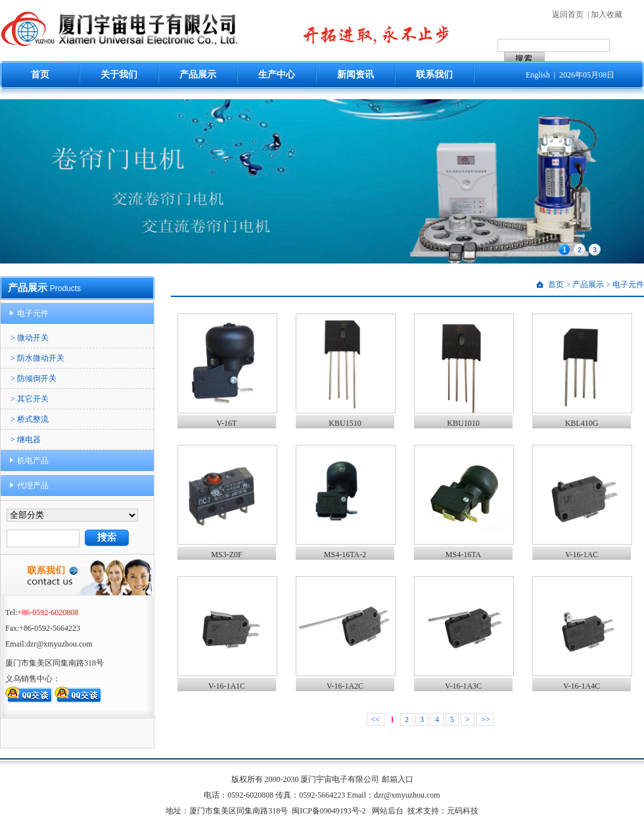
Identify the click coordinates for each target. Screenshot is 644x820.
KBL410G (582, 423)
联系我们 (434, 75)
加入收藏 (607, 14)
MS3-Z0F (226, 555)
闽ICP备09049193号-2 (329, 811)
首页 (40, 75)
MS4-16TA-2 (345, 555)
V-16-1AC (582, 555)
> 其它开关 (30, 399)
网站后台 (388, 811)
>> (486, 719)
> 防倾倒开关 (34, 378)
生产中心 (277, 75)
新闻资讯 (356, 75)
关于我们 (119, 75)
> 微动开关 (30, 338)
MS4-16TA (463, 555)
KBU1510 (345, 423)
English (538, 75)
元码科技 (463, 811)
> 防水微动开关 (37, 358)
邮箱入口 (398, 779)
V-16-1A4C (582, 686)
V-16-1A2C (345, 686)
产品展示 (198, 75)
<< (376, 719)
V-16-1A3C (463, 686)
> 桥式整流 (30, 419)
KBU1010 (463, 423)
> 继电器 (26, 440)
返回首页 (568, 14)
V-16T (227, 423)
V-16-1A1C (227, 686)
